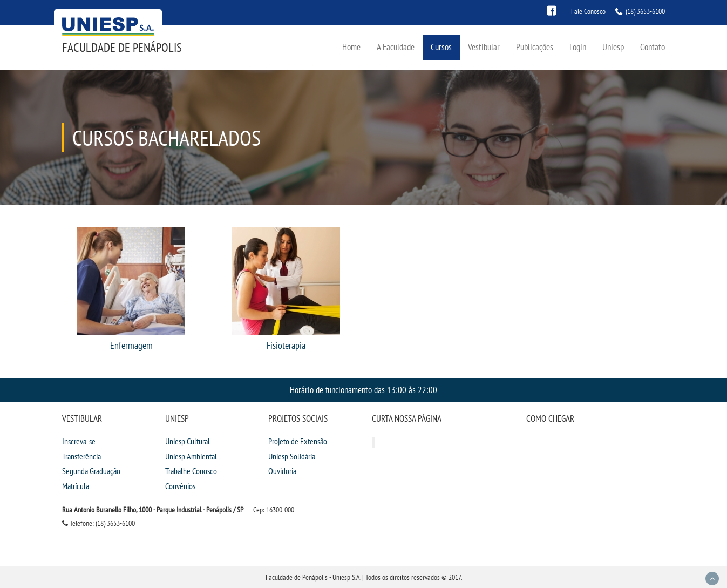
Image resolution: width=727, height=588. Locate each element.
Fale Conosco (588, 11)
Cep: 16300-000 (274, 510)
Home (351, 47)
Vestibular (484, 47)
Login (578, 47)
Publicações (535, 47)
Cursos (441, 47)
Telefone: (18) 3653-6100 (98, 523)
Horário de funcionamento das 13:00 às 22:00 (363, 390)
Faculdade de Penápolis (122, 47)
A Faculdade (396, 47)
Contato (653, 47)
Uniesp (613, 47)
